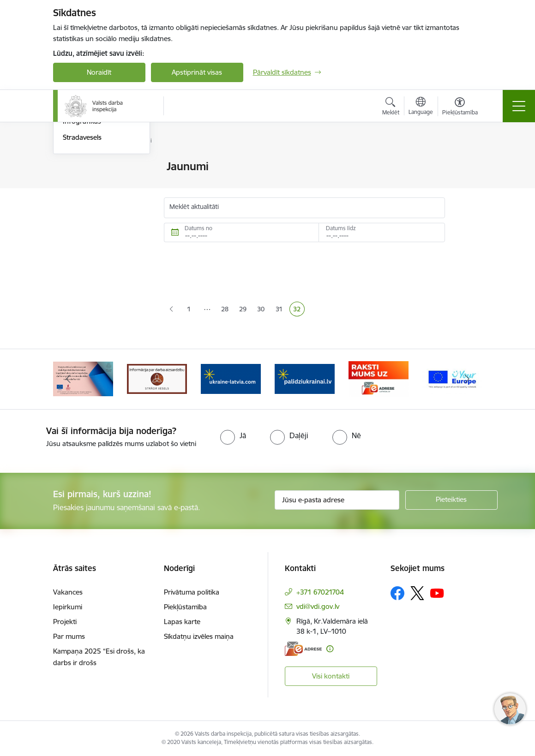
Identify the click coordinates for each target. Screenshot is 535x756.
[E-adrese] (303, 649)
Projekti (65, 622)
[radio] (233, 435)
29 (245, 310)
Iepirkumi (68, 607)
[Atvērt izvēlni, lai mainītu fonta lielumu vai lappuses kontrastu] (460, 107)
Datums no (198, 228)
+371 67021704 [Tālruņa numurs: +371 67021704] (320, 592)
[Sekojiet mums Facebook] (397, 593)
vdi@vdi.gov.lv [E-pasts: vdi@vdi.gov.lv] (318, 606)
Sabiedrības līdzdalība (96, 199)
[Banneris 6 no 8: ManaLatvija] (379, 378)
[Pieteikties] (451, 500)
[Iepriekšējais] (68, 379)
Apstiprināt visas (197, 72)
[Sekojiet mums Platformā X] (417, 593)
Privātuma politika (192, 592)
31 (281, 310)
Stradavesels (82, 247)
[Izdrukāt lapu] (469, 163)
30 (263, 310)
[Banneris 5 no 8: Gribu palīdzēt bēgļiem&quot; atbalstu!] (305, 378)
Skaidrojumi (81, 215)
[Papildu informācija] (330, 649)
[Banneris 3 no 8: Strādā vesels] (157, 378)
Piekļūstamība (185, 607)
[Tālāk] (467, 379)
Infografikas (82, 231)
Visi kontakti (331, 676)
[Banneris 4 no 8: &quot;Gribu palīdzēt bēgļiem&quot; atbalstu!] (231, 378)
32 (299, 310)
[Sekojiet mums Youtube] (437, 593)
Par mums (69, 636)
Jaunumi (76, 183)
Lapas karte (182, 622)
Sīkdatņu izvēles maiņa (199, 636)
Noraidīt (99, 72)
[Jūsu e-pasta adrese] (337, 500)
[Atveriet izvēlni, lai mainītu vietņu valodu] (421, 107)
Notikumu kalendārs (94, 167)
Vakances (68, 592)
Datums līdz (341, 228)
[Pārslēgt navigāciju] (519, 106)
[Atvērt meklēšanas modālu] (391, 107)
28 (227, 310)
